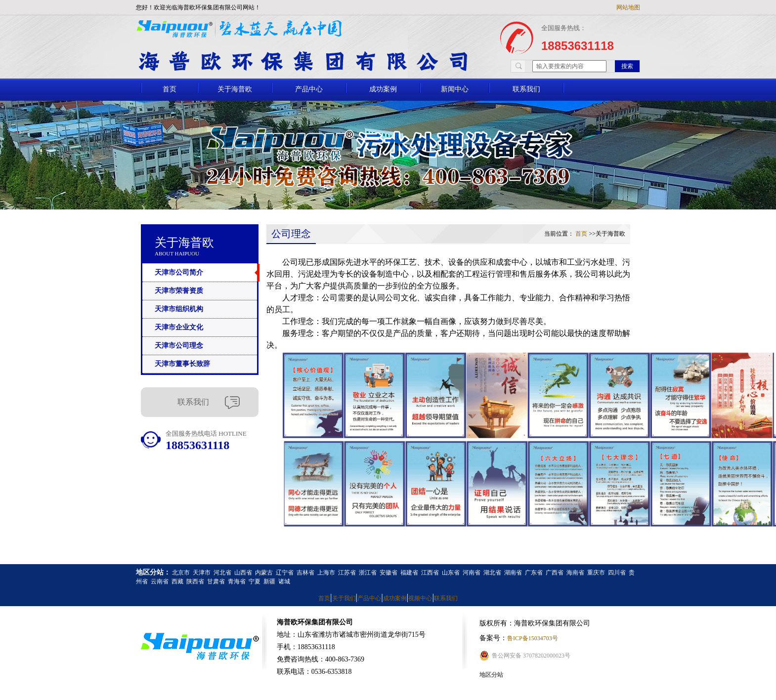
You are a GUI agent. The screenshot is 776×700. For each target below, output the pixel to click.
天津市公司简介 (179, 272)
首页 (170, 89)
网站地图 (628, 7)
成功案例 (383, 89)
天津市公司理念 (179, 346)
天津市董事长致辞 (182, 364)
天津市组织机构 (179, 309)
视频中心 (420, 598)
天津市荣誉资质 (179, 291)
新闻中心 (455, 89)
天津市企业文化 (179, 327)
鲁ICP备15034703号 (533, 638)
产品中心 (309, 89)
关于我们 (344, 598)
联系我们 (526, 89)
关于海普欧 (235, 89)
